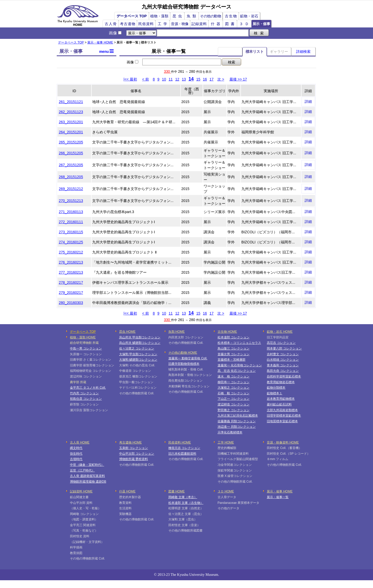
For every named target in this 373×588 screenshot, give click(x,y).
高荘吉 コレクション (281, 343)
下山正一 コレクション (234, 399)
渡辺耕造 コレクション (234, 404)
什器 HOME (127, 491)
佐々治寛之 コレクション (137, 349)
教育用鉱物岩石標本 (281, 382)
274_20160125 (71, 242)
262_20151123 (71, 112)
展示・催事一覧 (278, 497)
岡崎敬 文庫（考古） (183, 497)
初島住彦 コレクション (86, 399)
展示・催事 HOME (100, 42)
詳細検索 (303, 52)
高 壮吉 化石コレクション (237, 371)
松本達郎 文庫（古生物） (186, 503)
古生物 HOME (227, 332)
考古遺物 (128, 24)
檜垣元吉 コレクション (184, 448)
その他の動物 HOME (183, 353)
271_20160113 (71, 212)
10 (164, 79)
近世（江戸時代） (82, 470)
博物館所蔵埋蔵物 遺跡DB (88, 482)
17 (212, 79)
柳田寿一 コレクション (234, 382)
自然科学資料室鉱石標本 (284, 376)
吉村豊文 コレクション (283, 354)
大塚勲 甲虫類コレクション (138, 354)
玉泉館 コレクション (134, 448)
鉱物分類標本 (276, 388)
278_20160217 (71, 282)
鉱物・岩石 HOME (280, 332)
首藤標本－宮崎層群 (232, 360)
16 (205, 79)
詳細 (308, 101)
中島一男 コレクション (86, 349)
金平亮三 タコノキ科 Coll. (88, 388)
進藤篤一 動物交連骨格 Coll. (188, 358)
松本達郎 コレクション (234, 337)
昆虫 (178, 16)
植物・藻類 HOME (83, 337)
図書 (231, 24)
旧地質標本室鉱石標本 (282, 421)
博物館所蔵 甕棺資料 (134, 459)
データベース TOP (132, 16)
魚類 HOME (177, 332)
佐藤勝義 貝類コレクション (237, 421)
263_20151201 (71, 122)
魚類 (192, 16)
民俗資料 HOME (180, 442)
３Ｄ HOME (226, 491)
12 (177, 79)
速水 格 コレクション (234, 376)
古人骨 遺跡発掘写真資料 (87, 476)
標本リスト (255, 52)
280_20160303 (71, 303)
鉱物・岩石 (249, 16)
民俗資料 (146, 24)
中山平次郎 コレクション (137, 454)
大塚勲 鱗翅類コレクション (138, 360)
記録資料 (199, 24)
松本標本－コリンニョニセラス (239, 343)
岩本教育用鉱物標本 (281, 399)
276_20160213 (71, 262)
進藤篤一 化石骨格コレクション (240, 365)
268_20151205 (71, 177)
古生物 (231, 16)
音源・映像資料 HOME (283, 442)
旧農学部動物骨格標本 (184, 364)
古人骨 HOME (80, 442)
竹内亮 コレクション (84, 393)
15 (198, 79)
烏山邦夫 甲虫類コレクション (140, 337)
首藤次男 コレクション (234, 354)
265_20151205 (71, 142)
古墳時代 (76, 459)
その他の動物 (210, 16)
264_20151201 (71, 132)
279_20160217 (71, 293)
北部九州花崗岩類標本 (282, 410)
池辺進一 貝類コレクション (237, 427)
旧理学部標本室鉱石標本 (284, 416)
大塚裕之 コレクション (234, 388)
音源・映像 (180, 24)
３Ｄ (245, 24)
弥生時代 (76, 454)
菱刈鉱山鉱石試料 (279, 404)
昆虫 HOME (127, 332)
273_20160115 (71, 232)
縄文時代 (76, 448)
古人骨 (111, 24)
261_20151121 (71, 102)
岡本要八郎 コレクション (284, 349)
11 (171, 79)
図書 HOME (177, 491)
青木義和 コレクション (283, 365)
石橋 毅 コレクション (234, 393)
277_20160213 (71, 272)
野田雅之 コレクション (234, 410)
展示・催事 (261, 24)
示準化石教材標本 (230, 432)
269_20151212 (71, 189)
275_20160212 (71, 252)
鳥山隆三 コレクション (234, 349)
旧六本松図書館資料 (182, 454)
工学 (163, 24)
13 (184, 79)
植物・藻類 (159, 16)
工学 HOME (226, 442)
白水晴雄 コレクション (283, 360)
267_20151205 (71, 165)
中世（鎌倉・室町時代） (87, 465)
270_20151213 (71, 201)
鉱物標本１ (275, 393)
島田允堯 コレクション (283, 371)
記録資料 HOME (81, 491)
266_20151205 (71, 153)
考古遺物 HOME (130, 442)
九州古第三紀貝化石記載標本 (238, 416)
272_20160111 (71, 222)
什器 (217, 24)
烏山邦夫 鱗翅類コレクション (140, 343)
